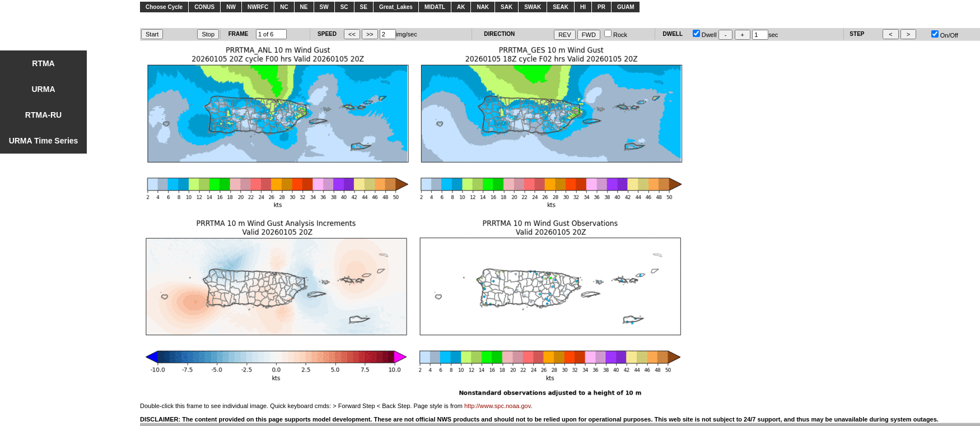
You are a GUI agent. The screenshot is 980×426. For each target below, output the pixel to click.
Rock (616, 35)
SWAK (533, 7)
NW (231, 7)
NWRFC (258, 7)
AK (461, 7)
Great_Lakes (396, 7)
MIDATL (435, 7)
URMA (44, 89)
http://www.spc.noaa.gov (497, 406)
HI (583, 7)
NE (304, 7)
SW (324, 7)
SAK (507, 7)
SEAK (561, 7)
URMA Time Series (44, 141)
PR (601, 7)
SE (364, 7)
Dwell (705, 35)
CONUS (204, 7)
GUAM (626, 7)
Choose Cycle (164, 7)
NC (284, 7)
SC (344, 7)
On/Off (945, 35)
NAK (483, 7)
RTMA (43, 63)
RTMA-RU (43, 115)
